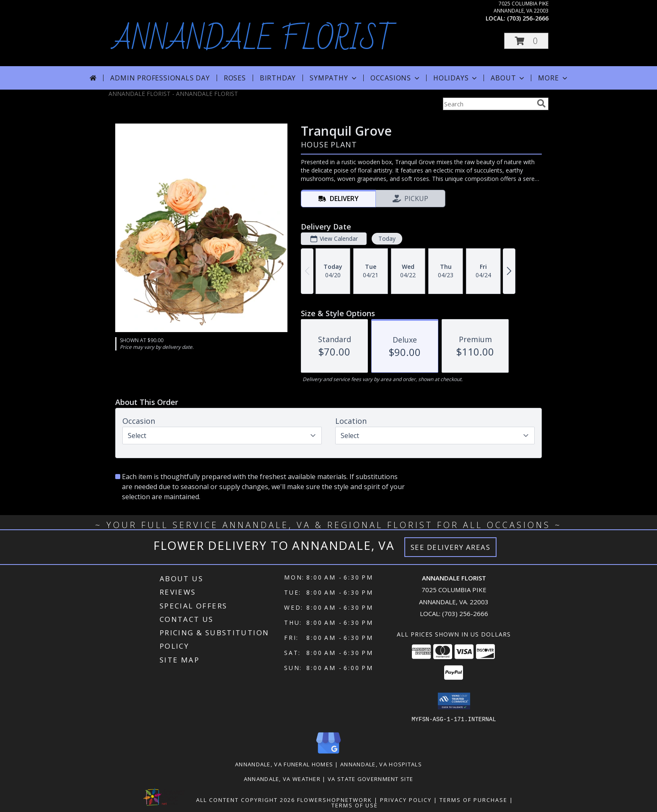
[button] (526, 41)
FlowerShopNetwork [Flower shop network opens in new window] (335, 799)
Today (387, 238)
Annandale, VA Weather (282, 778)
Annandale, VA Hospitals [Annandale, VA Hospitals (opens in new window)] (381, 764)
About (508, 78)
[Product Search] (488, 104)
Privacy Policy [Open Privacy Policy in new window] (406, 799)
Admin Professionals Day (160, 78)
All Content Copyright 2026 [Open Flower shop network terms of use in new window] (246, 799)
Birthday (278, 78)
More (553, 78)
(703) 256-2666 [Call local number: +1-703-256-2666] (528, 18)
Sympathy (334, 78)
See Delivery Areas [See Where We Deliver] (451, 547)
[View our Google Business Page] (328, 754)
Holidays (456, 78)
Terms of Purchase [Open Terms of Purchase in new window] (473, 799)
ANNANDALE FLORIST (254, 39)
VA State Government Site (370, 778)
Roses (235, 78)
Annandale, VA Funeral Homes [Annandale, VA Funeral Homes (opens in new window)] (284, 764)
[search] (541, 103)
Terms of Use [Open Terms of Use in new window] (355, 805)
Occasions (396, 78)
